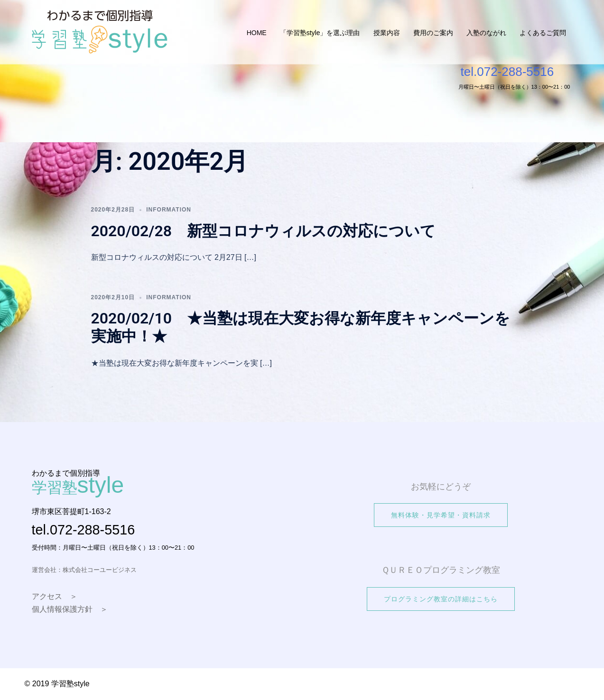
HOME (257, 33)
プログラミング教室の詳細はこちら (441, 599)
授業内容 (387, 33)
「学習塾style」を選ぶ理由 (320, 33)
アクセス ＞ (55, 596)
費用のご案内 (433, 33)
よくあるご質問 (543, 33)
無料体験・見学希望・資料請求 (441, 515)
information (169, 210)
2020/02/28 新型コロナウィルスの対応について (264, 231)
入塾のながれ (486, 33)
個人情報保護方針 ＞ (70, 609)
